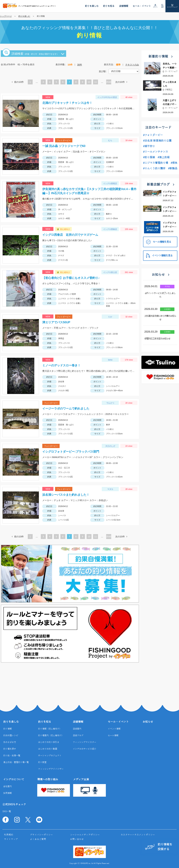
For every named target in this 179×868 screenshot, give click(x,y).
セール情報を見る (159, 242)
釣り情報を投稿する (159, 847)
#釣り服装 (149, 157)
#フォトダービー (153, 135)
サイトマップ (11, 839)
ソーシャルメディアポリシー (85, 835)
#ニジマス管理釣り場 (156, 163)
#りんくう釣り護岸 (154, 169)
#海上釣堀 (164, 157)
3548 (109, 82)
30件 (80, 65)
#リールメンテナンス (156, 152)
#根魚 (174, 163)
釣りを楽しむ (24, 16)
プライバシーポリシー (41, 835)
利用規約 (9, 835)
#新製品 (173, 169)
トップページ (6, 16)
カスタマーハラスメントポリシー (138, 835)
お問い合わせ (77, 839)
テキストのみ (132, 65)
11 (96, 82)
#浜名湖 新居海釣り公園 (157, 141)
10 (89, 82)
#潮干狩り (149, 146)
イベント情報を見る (159, 256)
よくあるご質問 (38, 839)
